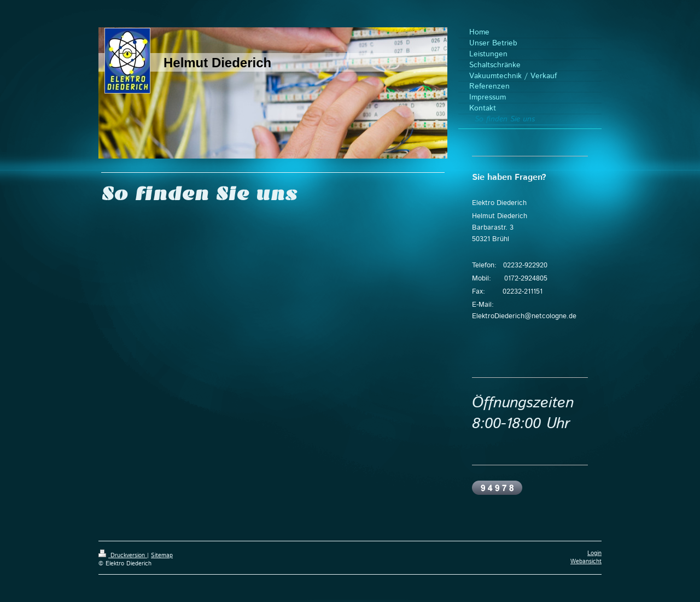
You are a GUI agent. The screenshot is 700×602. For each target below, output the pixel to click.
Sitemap (162, 556)
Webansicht (586, 562)
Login (594, 553)
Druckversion (123, 556)
